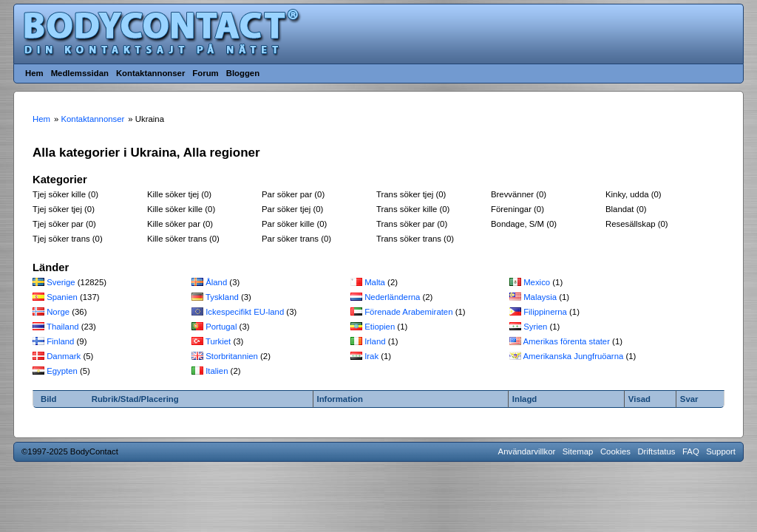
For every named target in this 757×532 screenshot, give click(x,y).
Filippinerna (545, 312)
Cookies (615, 451)
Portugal (221, 327)
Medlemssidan (80, 73)
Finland (60, 341)
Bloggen (243, 73)
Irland (375, 341)
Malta (375, 282)
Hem (34, 73)
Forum (205, 73)
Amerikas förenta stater (567, 341)
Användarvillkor (527, 451)
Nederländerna (392, 297)
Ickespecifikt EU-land (245, 312)
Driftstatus (656, 451)
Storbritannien (232, 356)
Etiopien (380, 327)
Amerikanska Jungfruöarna (574, 356)
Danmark (64, 356)
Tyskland (222, 297)
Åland (216, 282)
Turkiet (218, 341)
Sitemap (578, 451)
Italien (217, 371)
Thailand (63, 327)
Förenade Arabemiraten (408, 312)
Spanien (62, 297)
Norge (58, 312)
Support (721, 451)
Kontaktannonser (150, 73)
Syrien (535, 327)
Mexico (537, 282)
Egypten (62, 371)
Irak (371, 356)
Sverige (61, 282)
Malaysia (540, 297)
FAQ (691, 451)
